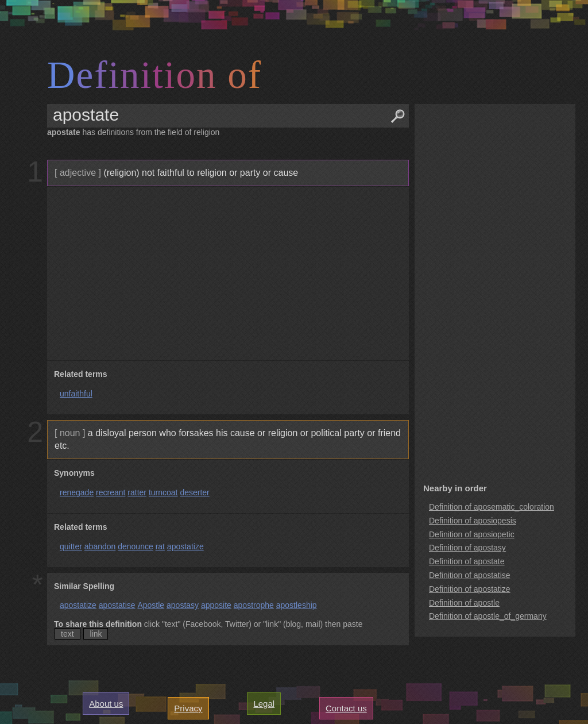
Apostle (151, 605)
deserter (194, 492)
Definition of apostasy (467, 548)
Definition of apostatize (470, 589)
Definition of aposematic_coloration (492, 507)
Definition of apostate (467, 561)
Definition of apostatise (470, 575)
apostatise (117, 605)
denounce (136, 546)
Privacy (188, 708)
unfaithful (76, 394)
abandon (100, 546)
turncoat (163, 492)
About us (106, 704)
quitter (71, 546)
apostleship (297, 605)
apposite (216, 605)
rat (160, 546)
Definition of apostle (464, 603)
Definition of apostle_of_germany (488, 616)
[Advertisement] (227, 274)
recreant (111, 492)
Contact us (346, 708)
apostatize (185, 546)
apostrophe (254, 605)
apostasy (183, 605)
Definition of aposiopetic (472, 534)
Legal (264, 704)
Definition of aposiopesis (473, 521)
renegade (77, 492)
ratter (137, 492)
